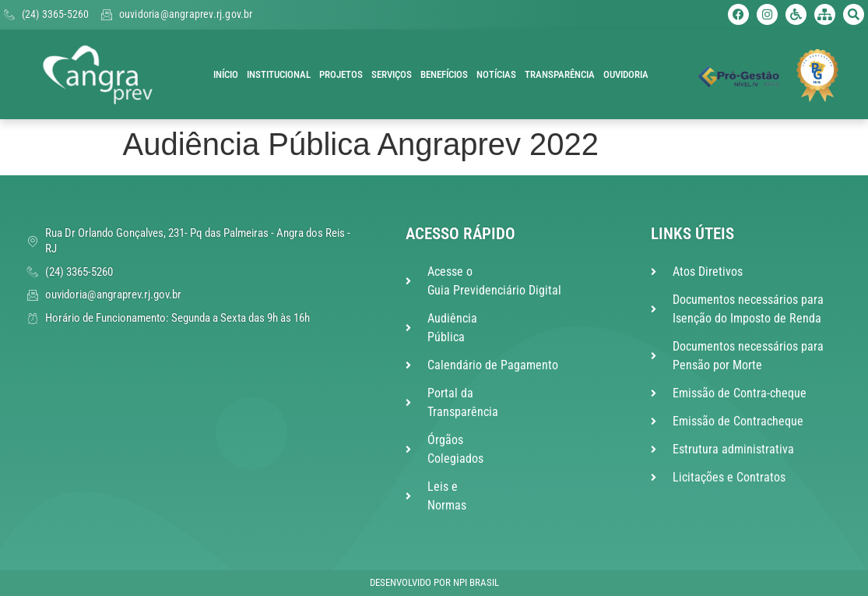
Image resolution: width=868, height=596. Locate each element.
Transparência (560, 74)
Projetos (341, 74)
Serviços (392, 74)
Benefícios (444, 74)
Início (226, 74)
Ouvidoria (626, 74)
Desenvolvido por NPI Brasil (434, 582)
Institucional (279, 74)
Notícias (496, 74)
